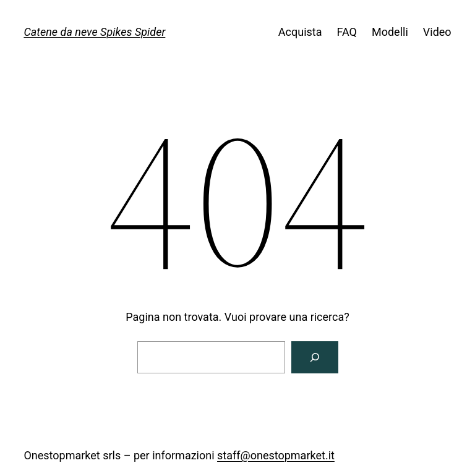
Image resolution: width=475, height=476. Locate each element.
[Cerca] (315, 357)
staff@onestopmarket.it (276, 455)
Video (437, 32)
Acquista (300, 32)
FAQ (347, 32)
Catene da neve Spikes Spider (94, 32)
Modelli (390, 32)
